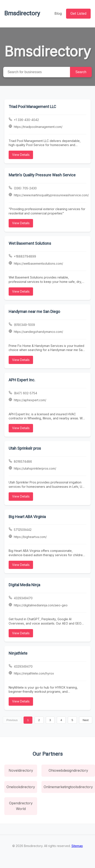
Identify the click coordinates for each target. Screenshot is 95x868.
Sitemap (77, 846)
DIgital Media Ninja (24, 585)
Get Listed (78, 13)
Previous (12, 720)
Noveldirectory (21, 770)
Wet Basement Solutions (30, 243)
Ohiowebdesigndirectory (68, 770)
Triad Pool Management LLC (32, 107)
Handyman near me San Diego (34, 312)
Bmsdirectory (22, 13)
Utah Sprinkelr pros (25, 448)
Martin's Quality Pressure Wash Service (42, 175)
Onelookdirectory (21, 787)
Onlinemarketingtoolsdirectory (68, 787)
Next (86, 720)
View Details (21, 155)
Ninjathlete (18, 653)
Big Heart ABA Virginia (27, 517)
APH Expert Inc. (22, 380)
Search (81, 72)
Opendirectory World (21, 806)
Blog (58, 13)
